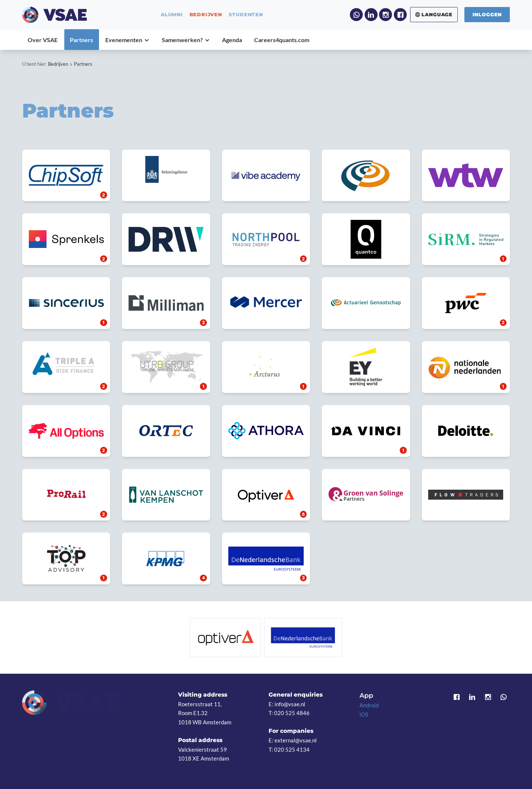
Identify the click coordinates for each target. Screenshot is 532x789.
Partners (83, 64)
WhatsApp (356, 15)
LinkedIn (371, 15)
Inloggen (487, 14)
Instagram (386, 15)
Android (369, 705)
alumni (172, 15)
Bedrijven (58, 64)
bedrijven (206, 15)
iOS (364, 714)
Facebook (400, 15)
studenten (246, 15)
